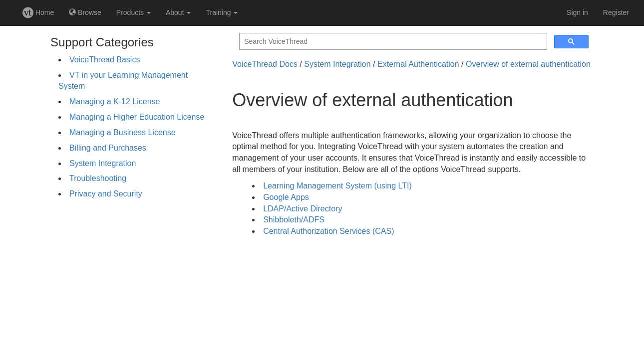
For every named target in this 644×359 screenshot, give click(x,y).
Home (38, 12)
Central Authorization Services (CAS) (328, 231)
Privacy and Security (106, 194)
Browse (85, 12)
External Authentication (418, 64)
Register (616, 12)
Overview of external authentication (528, 64)
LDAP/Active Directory (303, 209)
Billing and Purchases (108, 148)
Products (134, 12)
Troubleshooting (98, 178)
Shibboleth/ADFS (294, 220)
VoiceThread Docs (265, 64)
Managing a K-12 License (115, 101)
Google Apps (286, 197)
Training (222, 12)
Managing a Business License (123, 132)
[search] (392, 42)
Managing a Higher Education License (137, 117)
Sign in (577, 12)
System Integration (103, 163)
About (178, 12)
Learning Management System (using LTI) (337, 186)
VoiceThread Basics (105, 60)
